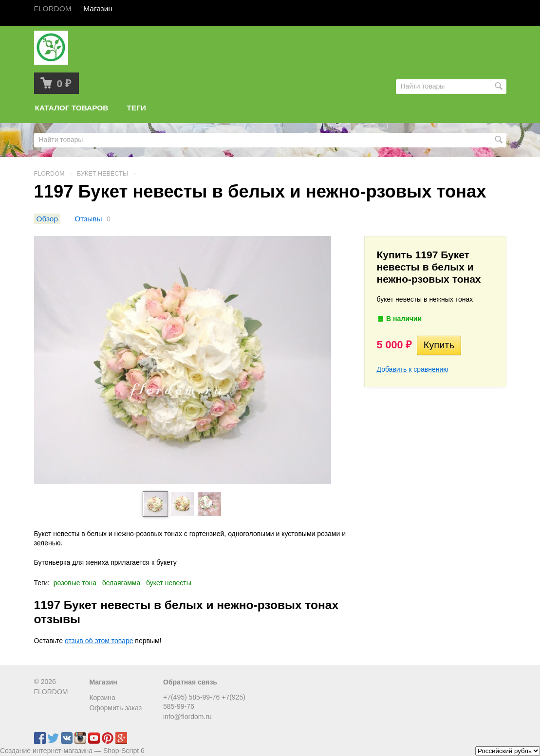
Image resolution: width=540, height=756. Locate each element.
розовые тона (75, 583)
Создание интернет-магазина (46, 751)
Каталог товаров (72, 108)
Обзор (47, 219)
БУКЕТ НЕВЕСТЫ (102, 174)
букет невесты (169, 583)
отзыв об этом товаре (99, 641)
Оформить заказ (115, 708)
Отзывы (88, 219)
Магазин (103, 682)
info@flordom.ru (187, 717)
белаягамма (121, 583)
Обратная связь (190, 682)
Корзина (102, 698)
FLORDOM (49, 174)
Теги (136, 108)
